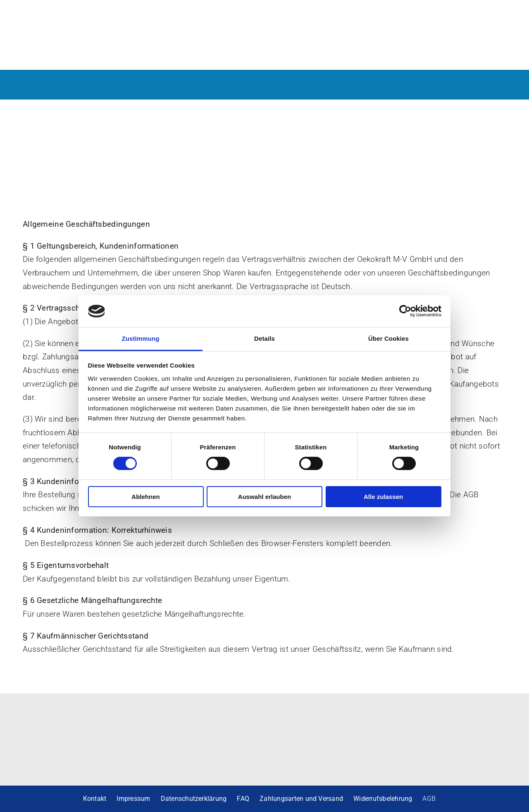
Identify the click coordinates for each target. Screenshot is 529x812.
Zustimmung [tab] (141, 338)
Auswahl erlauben (264, 497)
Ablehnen (145, 497)
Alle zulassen (383, 497)
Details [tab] (264, 338)
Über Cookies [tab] (388, 338)
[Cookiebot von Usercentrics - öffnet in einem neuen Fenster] (405, 311)
